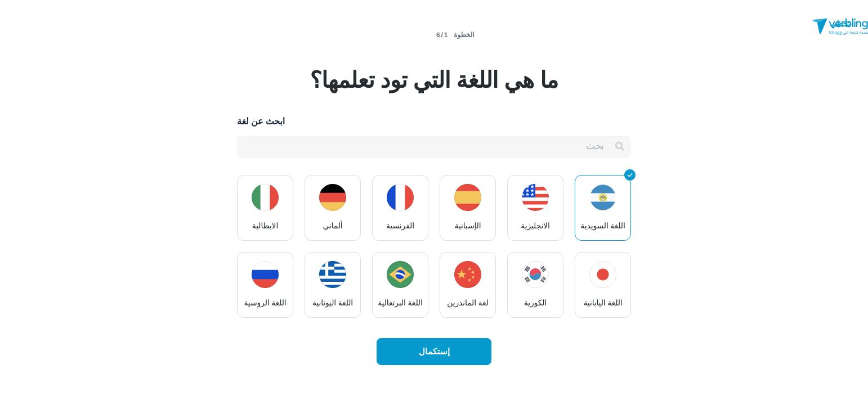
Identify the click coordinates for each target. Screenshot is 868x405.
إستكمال (434, 352)
